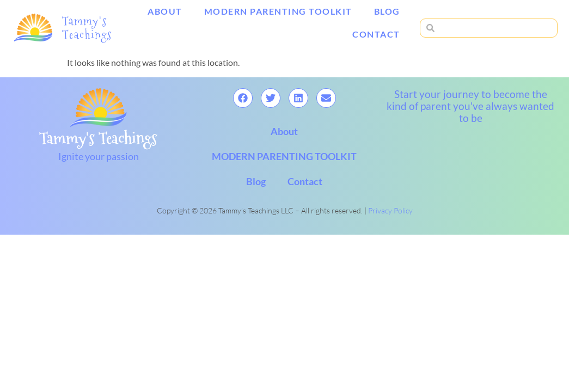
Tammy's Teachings (87, 27)
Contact (376, 34)
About (165, 11)
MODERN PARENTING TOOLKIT (278, 11)
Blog (387, 11)
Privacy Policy (390, 210)
